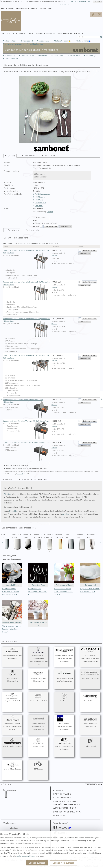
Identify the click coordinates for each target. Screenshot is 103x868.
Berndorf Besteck (90, 697)
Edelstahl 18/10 (27, 56)
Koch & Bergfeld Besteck (90, 675)
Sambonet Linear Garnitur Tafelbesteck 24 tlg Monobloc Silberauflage (26, 252)
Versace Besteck (38, 743)
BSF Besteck (38, 765)
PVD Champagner (42, 194)
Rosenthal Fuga (38, 574)
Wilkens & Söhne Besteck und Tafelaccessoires (64, 676)
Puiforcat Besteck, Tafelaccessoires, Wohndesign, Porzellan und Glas (38, 656)
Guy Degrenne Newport (12, 612)
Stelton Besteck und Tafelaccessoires (90, 721)
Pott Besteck (64, 697)
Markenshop (10, 56)
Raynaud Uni (90, 574)
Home (3, 8)
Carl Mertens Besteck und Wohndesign (64, 744)
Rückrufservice (86, 2)
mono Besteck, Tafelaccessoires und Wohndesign (64, 723)
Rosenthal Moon (12, 574)
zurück (7, 784)
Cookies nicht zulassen (63, 863)
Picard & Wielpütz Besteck (12, 743)
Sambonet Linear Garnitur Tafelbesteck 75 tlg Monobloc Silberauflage (26, 357)
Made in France (83, 41)
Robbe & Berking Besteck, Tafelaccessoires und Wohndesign (64, 655)
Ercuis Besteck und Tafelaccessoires (12, 676)
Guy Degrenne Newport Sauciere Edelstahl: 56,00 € (12, 629)
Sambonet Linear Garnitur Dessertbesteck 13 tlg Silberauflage (26, 401)
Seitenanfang (93, 784)
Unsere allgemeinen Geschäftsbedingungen (67, 803)
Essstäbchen (44, 41)
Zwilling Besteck (90, 743)
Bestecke (11, 8)
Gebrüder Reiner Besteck (38, 697)
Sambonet (33, 8)
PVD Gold (39, 200)
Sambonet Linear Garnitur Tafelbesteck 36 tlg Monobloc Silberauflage (26, 283)
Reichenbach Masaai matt (38, 613)
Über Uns (74, 2)
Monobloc (14, 511)
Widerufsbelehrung (65, 808)
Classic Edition (58, 56)
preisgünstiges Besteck (14, 44)
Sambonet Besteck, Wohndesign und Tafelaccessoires (38, 723)
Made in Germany (62, 41)
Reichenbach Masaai (64, 574)
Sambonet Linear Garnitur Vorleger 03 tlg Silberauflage (26, 421)
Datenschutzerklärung (67, 812)
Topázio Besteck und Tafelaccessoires (38, 676)
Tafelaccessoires (11, 59)
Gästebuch (65, 5)
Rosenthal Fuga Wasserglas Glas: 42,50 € (38, 592)
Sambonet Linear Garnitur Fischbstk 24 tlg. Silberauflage (27, 443)
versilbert (43, 8)
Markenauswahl (22, 8)
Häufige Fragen (62, 794)
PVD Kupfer (75, 56)
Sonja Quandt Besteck (12, 697)
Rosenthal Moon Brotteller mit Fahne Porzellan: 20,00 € (11, 592)
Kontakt (58, 790)
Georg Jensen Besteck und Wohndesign (12, 653)
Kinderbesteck (27, 41)
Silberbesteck (10, 41)
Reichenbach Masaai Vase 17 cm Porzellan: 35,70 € (63, 592)
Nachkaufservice (36, 44)
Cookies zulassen (37, 863)
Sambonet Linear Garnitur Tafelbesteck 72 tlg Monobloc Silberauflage (26, 320)
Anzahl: (36, 226)
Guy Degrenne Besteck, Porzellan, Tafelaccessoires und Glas (12, 723)
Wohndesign (91, 56)
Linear (50, 8)
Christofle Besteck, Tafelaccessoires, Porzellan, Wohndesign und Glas (90, 655)
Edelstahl (39, 206)
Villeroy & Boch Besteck (12, 765)
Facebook (63, 828)
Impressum (59, 816)
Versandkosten (62, 798)
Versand (50, 212)
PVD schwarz (41, 203)
